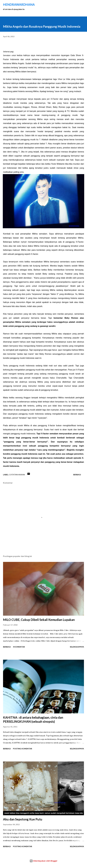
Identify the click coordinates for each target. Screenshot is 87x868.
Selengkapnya (77, 647)
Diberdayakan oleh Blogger (43, 861)
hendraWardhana (19, 5)
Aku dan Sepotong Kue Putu (23, 819)
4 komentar (19, 647)
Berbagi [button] (77, 475)
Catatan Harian (17, 475)
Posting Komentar (23, 749)
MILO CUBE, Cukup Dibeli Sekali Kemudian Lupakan (39, 620)
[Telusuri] (76, 5)
